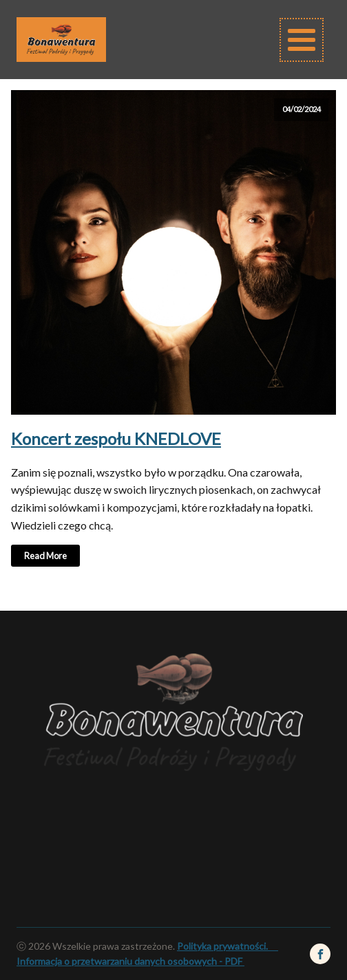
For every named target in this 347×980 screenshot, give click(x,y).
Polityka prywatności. (228, 946)
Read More (45, 556)
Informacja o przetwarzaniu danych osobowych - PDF (129, 961)
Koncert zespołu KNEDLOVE (116, 438)
